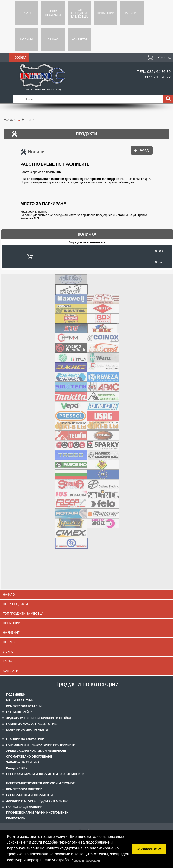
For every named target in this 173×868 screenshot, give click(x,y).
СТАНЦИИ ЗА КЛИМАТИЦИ (25, 739)
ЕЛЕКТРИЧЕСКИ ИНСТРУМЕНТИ (29, 795)
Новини (27, 39)
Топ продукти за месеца (79, 13)
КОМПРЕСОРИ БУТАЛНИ (24, 706)
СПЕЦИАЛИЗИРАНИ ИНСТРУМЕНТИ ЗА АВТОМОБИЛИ (45, 774)
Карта (7, 661)
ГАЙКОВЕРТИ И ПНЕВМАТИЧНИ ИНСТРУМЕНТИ (41, 745)
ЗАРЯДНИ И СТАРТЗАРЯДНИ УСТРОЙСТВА (37, 801)
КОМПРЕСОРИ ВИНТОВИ (24, 789)
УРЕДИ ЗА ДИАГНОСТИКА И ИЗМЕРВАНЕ (36, 751)
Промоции (106, 13)
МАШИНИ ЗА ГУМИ (20, 700)
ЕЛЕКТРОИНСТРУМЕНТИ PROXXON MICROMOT (40, 783)
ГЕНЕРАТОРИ (16, 819)
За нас (53, 39)
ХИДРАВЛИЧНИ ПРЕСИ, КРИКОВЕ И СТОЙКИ (39, 718)
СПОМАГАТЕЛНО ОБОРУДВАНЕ (29, 757)
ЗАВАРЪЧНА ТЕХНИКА (23, 762)
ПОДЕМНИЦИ (16, 695)
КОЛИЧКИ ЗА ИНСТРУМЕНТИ (27, 730)
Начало (26, 13)
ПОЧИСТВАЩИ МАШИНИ (24, 807)
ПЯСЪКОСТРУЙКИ (19, 712)
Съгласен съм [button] (149, 849)
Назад (144, 150)
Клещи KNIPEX (17, 768)
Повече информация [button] (86, 861)
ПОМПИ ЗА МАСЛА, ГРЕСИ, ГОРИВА (32, 724)
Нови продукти (53, 13)
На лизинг (132, 13)
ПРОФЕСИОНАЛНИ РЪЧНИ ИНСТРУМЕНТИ (37, 813)
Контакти (79, 39)
